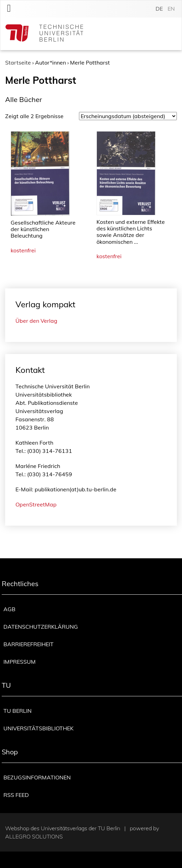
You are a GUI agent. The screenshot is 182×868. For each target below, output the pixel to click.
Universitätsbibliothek (38, 728)
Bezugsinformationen (37, 777)
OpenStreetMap (36, 504)
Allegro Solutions (34, 836)
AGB (9, 609)
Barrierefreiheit (29, 644)
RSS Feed (16, 795)
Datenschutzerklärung (41, 627)
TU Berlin (18, 711)
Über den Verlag (36, 321)
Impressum (20, 662)
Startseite (18, 62)
